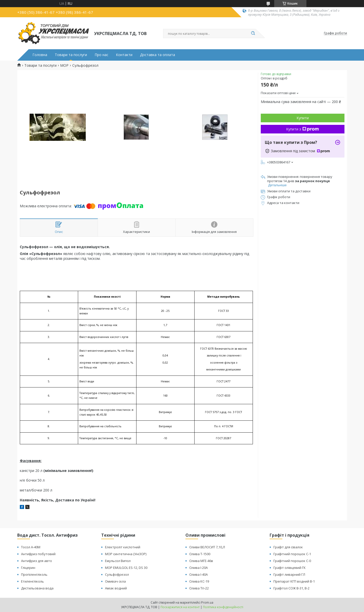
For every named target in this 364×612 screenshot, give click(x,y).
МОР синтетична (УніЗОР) (126, 554)
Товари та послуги (71, 55)
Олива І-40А (198, 574)
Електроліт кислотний (123, 547)
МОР (64, 65)
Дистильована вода (37, 588)
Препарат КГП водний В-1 (294, 581)
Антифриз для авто (37, 561)
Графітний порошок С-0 (292, 561)
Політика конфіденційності (223, 607)
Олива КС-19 (199, 581)
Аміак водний (116, 588)
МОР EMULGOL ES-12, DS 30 (126, 568)
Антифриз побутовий (38, 554)
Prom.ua (207, 602)
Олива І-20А (198, 568)
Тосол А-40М (31, 547)
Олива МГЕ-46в (201, 561)
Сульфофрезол (117, 574)
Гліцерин (28, 568)
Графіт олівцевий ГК (290, 568)
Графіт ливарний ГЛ (289, 574)
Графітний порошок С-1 (292, 554)
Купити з (302, 129)
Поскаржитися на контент (180, 607)
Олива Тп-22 (199, 588)
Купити (303, 118)
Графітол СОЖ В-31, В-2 (291, 588)
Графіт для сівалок (288, 547)
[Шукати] (253, 33)
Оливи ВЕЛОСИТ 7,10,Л (207, 547)
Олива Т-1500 (200, 554)
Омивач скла (115, 581)
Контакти (124, 55)
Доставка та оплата (158, 55)
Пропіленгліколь (34, 574)
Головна (40, 55)
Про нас (101, 55)
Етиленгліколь (32, 581)
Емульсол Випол (118, 561)
